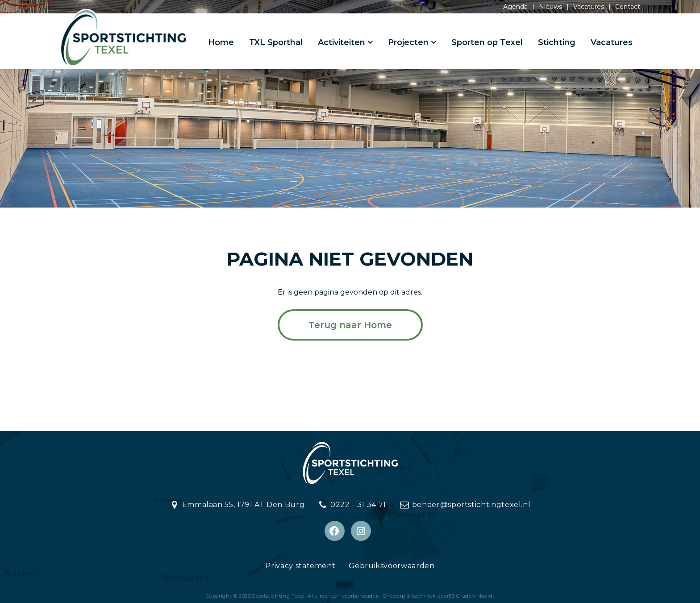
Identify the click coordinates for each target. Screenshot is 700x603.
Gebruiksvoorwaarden (392, 566)
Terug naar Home (350, 325)
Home (221, 42)
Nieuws (550, 7)
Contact (628, 7)
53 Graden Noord (471, 596)
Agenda (515, 7)
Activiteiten (342, 42)
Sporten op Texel (487, 42)
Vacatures (589, 7)
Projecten (408, 42)
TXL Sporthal (276, 42)
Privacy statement (300, 566)
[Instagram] (361, 531)
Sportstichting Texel (278, 596)
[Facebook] (335, 531)
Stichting (557, 42)
